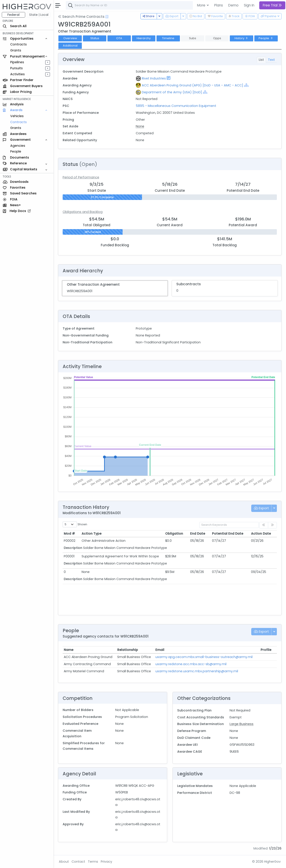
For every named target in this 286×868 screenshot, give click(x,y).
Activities (17, 74)
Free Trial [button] (272, 5)
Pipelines (17, 62)
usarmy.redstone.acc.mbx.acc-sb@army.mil (191, 664)
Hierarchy (144, 38)
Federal (13, 15)
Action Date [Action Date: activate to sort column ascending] (261, 534)
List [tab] (261, 60)
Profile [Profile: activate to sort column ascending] (266, 650)
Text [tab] (271, 60)
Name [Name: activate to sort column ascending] (69, 650)
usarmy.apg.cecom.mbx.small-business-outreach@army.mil (204, 657)
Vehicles (17, 116)
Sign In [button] (249, 5)
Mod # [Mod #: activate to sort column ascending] (69, 534)
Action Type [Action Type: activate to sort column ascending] (92, 534)
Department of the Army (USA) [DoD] (172, 92)
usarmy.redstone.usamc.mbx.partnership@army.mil (197, 671)
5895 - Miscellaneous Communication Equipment (176, 106)
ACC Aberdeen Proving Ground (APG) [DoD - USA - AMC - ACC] (192, 85)
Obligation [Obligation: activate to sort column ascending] (174, 534)
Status (95, 38)
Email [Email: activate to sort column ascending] (160, 650)
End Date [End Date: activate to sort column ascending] (198, 534)
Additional (70, 46)
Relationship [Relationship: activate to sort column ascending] (128, 650)
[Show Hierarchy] (246, 85)
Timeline (168, 38)
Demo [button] (233, 5)
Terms (93, 862)
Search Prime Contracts (81, 17)
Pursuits (16, 68)
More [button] (202, 5)
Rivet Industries (154, 78)
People (16, 151)
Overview (70, 38)
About (64, 862)
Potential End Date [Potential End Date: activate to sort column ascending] (228, 534)
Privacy (106, 862)
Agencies (18, 146)
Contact (78, 862)
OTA (119, 38)
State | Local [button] (39, 15)
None (140, 126)
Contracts (19, 44)
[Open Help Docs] (107, 17)
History (242, 38)
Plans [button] (219, 5)
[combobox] (133, 5)
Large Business (242, 724)
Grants (16, 50)
